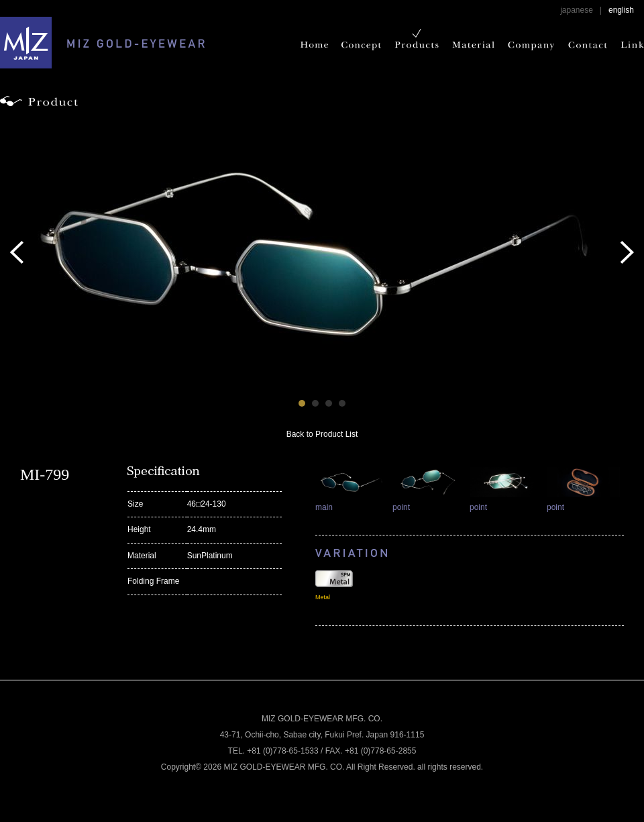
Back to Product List (322, 434)
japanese (577, 10)
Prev (17, 252)
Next (627, 252)
